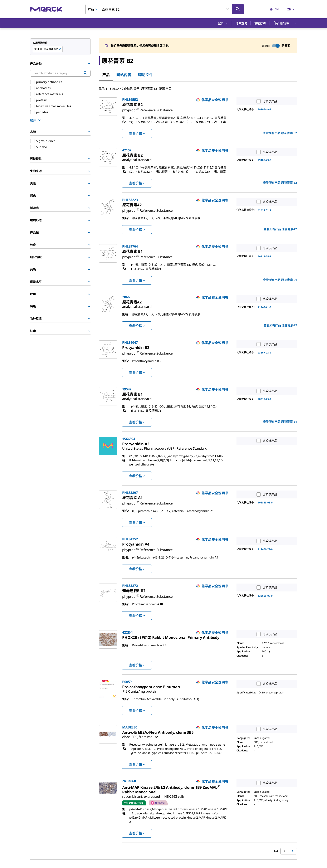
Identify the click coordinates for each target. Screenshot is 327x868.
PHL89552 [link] (130, 99)
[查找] (238, 9)
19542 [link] (127, 389)
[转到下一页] (293, 851)
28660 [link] (127, 297)
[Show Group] (89, 159)
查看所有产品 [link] (280, 133)
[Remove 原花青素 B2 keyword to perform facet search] (60, 49)
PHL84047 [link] (130, 342)
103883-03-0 (265, 503)
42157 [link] (127, 150)
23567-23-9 (264, 353)
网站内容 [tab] (124, 75)
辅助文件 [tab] (146, 75)
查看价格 (137, 133)
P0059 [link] (127, 682)
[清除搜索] (228, 9)
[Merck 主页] (46, 9)
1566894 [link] (129, 439)
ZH (291, 9)
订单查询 (241, 23)
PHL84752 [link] (130, 539)
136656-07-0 (265, 596)
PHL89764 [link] (130, 246)
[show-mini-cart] (285, 23)
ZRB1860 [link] (129, 781)
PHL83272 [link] (130, 586)
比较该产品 (266, 101)
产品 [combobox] (91, 9)
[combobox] (165, 9)
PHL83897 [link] (130, 493)
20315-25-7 (264, 256)
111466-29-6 (265, 549)
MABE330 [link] (130, 727)
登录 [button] (223, 23)
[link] (147, 108)
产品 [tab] (106, 75)
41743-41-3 (264, 210)
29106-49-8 (264, 109)
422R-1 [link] (128, 632)
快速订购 (260, 23)
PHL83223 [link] (130, 200)
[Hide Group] (89, 64)
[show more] (36, 120)
